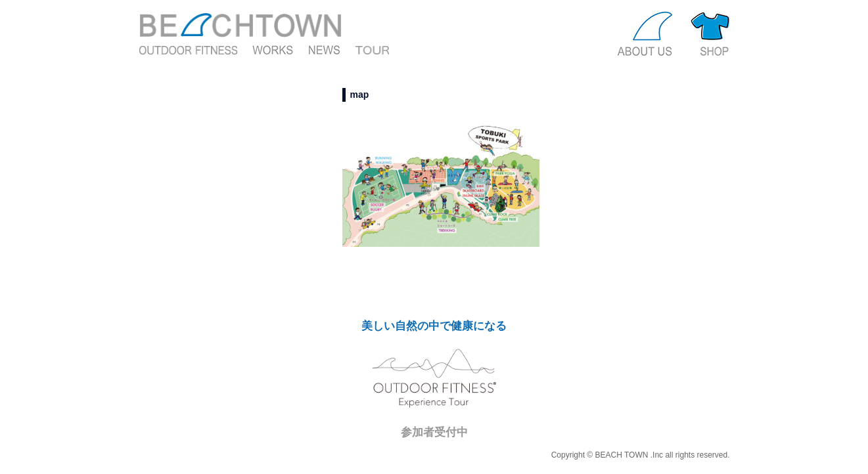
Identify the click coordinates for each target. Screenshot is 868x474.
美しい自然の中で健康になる (434, 326)
